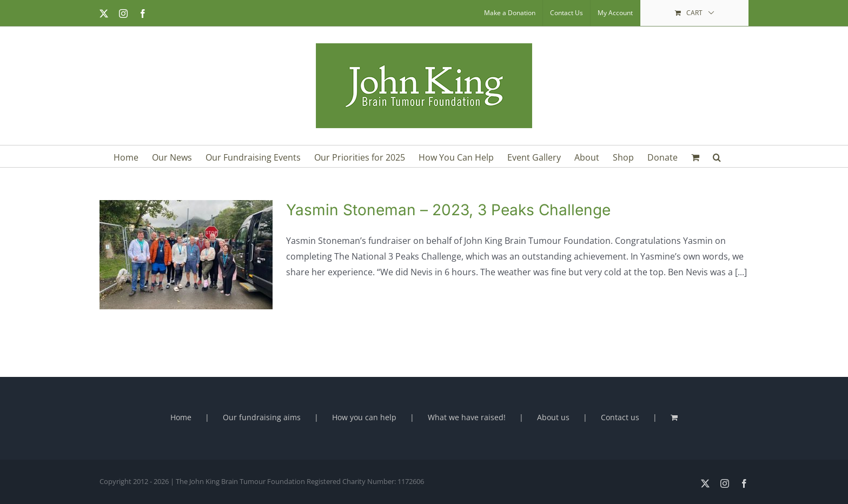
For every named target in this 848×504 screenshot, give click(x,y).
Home (181, 417)
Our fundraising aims (262, 417)
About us (553, 417)
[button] (717, 156)
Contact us (620, 417)
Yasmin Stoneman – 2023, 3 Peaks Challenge (448, 210)
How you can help (364, 417)
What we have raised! (467, 417)
